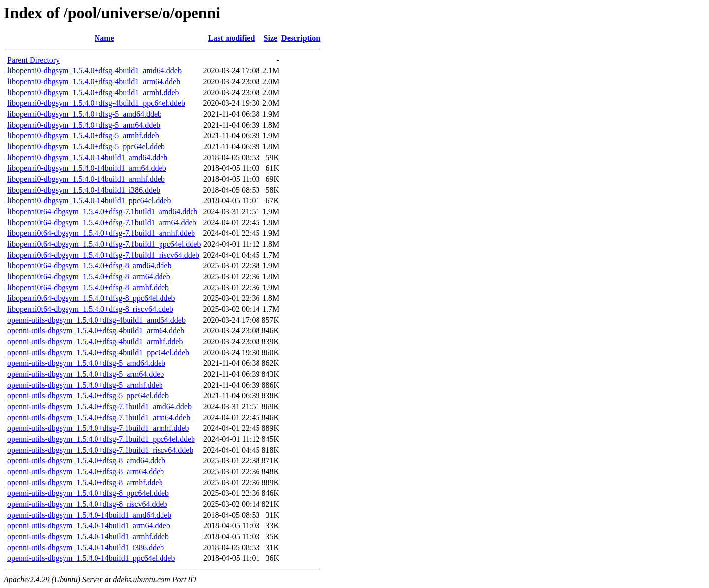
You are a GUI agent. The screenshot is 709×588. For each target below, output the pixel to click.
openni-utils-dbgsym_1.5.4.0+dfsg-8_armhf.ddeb (85, 482)
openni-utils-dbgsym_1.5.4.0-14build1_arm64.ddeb (89, 526)
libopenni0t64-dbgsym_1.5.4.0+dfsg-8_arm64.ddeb (89, 277)
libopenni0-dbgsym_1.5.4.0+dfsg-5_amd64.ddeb (84, 114)
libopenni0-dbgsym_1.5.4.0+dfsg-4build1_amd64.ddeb (95, 71)
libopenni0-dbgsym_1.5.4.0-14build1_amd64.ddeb (87, 157)
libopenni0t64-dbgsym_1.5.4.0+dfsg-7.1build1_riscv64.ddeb (103, 255)
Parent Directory (33, 60)
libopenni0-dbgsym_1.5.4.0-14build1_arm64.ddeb (87, 168)
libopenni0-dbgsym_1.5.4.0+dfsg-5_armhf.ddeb (83, 136)
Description (301, 38)
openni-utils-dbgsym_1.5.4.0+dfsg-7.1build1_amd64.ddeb (99, 407)
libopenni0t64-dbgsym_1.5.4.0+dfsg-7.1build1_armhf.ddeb (101, 233)
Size (271, 38)
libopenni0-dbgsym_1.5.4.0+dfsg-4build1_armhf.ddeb (93, 92)
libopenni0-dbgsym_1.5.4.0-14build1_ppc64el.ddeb (89, 201)
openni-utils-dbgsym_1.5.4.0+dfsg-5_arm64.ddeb (86, 374)
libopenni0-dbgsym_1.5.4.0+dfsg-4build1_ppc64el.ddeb (96, 103)
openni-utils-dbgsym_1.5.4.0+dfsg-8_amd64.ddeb (86, 461)
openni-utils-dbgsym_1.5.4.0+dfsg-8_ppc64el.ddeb (88, 493)
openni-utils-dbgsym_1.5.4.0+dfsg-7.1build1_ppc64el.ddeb (101, 439)
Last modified (232, 38)
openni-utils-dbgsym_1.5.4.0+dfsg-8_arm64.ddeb (86, 472)
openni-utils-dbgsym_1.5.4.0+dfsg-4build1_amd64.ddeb (97, 320)
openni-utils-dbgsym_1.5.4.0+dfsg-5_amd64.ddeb (86, 363)
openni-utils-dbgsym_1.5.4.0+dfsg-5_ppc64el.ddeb (88, 396)
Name (104, 38)
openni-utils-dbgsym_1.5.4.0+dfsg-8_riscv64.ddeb (87, 504)
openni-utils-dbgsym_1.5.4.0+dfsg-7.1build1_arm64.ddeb (99, 417)
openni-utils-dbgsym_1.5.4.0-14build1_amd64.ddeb (89, 515)
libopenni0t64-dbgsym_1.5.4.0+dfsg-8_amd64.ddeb (89, 266)
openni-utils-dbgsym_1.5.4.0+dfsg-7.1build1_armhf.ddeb (98, 428)
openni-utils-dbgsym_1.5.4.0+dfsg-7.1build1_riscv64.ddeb (100, 450)
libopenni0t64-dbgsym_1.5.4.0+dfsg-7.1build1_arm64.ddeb (102, 222)
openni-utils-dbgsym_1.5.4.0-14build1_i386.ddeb (86, 547)
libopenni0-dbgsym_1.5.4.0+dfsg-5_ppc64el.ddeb (86, 147)
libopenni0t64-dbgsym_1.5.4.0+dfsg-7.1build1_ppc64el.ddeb (104, 244)
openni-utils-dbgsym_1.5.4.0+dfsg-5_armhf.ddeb (85, 385)
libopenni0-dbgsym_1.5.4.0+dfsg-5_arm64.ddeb (84, 125)
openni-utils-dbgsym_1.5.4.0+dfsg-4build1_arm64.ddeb (96, 331)
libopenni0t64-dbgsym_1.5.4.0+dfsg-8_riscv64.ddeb (90, 309)
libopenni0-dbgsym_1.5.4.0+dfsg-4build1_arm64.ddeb (94, 82)
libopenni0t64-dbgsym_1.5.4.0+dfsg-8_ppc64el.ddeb (91, 298)
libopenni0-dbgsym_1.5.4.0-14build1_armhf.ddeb (86, 179)
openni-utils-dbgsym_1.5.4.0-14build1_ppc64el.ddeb (91, 558)
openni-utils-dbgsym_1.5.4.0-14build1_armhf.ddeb (88, 537)
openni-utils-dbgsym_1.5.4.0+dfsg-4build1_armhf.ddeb (95, 342)
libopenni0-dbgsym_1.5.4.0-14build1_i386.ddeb (84, 190)
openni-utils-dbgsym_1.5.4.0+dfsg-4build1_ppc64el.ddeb (98, 352)
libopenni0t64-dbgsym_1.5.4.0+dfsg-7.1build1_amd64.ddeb (102, 212)
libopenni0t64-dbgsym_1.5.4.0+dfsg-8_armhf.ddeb (88, 287)
